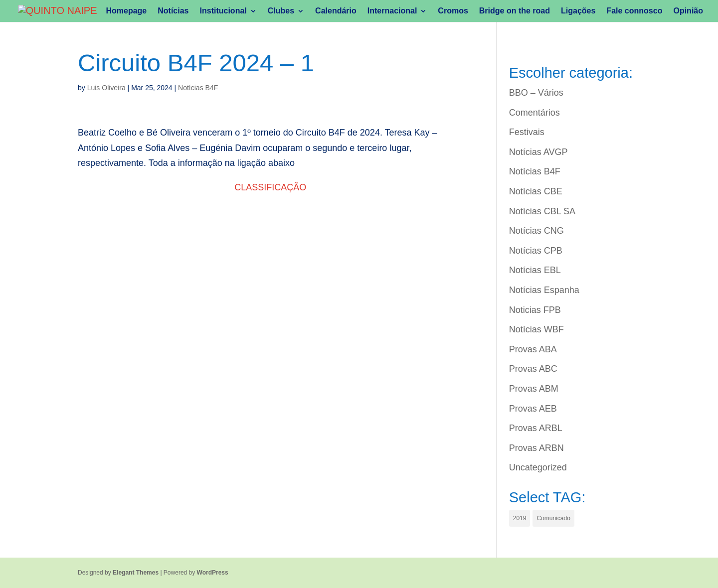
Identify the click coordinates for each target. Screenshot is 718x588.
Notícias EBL (535, 270)
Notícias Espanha (544, 290)
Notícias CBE (536, 191)
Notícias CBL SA (542, 211)
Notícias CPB (536, 251)
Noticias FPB (535, 310)
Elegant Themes (136, 573)
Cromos (453, 11)
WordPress (213, 573)
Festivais (527, 132)
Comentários (535, 113)
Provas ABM (534, 389)
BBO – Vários (536, 93)
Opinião (688, 11)
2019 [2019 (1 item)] (520, 518)
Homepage (126, 11)
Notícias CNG (537, 231)
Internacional (392, 11)
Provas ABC (533, 369)
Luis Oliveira (106, 88)
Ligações (578, 11)
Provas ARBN (537, 448)
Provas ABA (533, 349)
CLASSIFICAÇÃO (270, 187)
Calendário (336, 11)
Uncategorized (538, 467)
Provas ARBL (536, 428)
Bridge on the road (515, 11)
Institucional (223, 11)
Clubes (281, 11)
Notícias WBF (537, 329)
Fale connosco (634, 11)
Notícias (173, 11)
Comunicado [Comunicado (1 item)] (553, 518)
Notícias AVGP (538, 152)
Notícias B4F (198, 88)
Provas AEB (533, 409)
